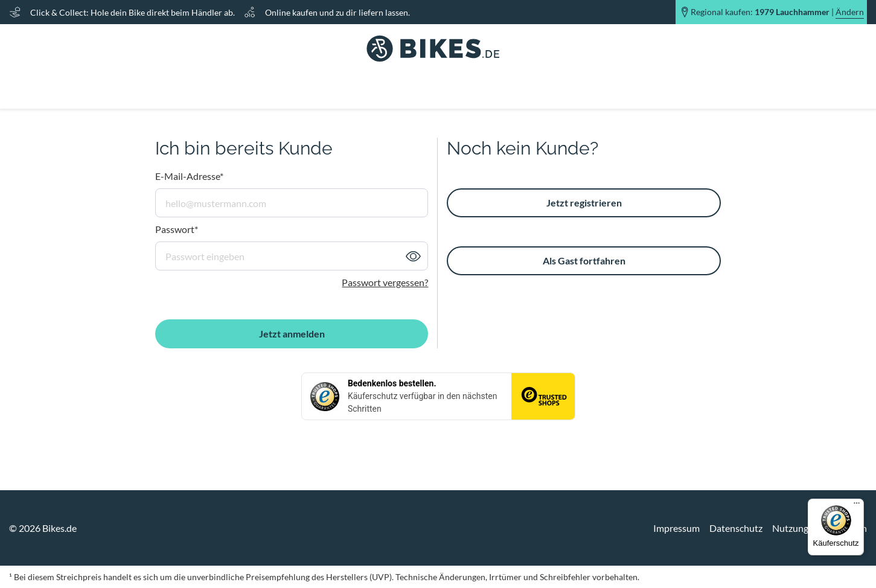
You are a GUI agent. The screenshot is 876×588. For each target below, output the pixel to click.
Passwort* (177, 229)
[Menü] (857, 506)
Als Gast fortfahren (584, 260)
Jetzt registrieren (584, 203)
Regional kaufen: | (777, 12)
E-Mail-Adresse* (189, 176)
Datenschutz (736, 528)
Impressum (676, 528)
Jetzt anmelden (292, 334)
